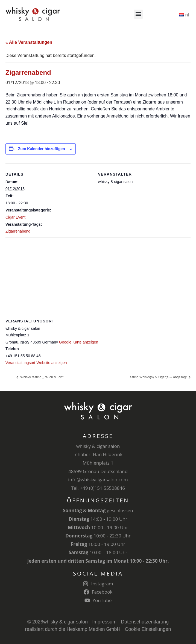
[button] (138, 14)
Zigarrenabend (18, 231)
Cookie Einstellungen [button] (148, 629)
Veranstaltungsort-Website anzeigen (36, 363)
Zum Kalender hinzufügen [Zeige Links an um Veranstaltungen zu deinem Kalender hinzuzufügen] (42, 149)
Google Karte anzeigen (79, 342)
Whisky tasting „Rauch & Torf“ (41, 377)
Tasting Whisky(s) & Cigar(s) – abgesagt (158, 377)
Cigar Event (15, 217)
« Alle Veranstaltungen (29, 42)
